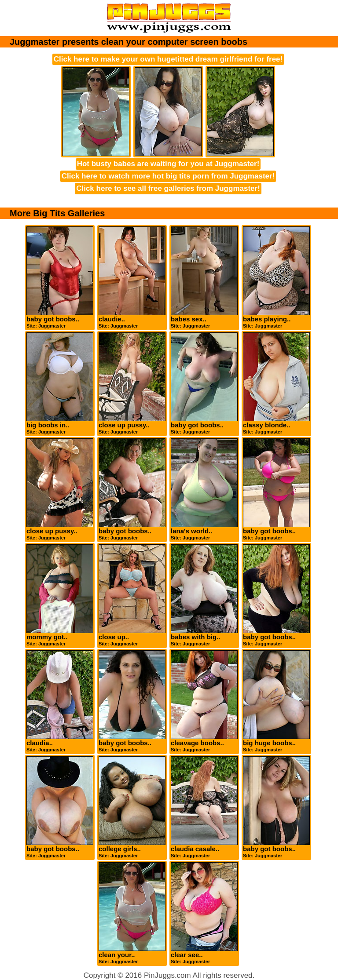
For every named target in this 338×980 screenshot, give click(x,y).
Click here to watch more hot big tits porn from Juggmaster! (168, 176)
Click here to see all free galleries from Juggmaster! (168, 188)
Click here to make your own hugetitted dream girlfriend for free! (168, 59)
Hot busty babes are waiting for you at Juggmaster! (168, 164)
